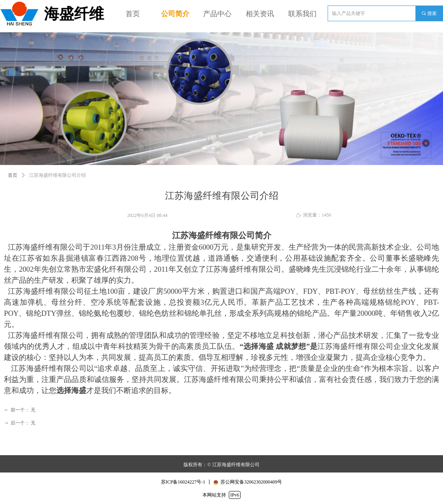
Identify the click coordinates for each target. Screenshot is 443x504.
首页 (13, 175)
